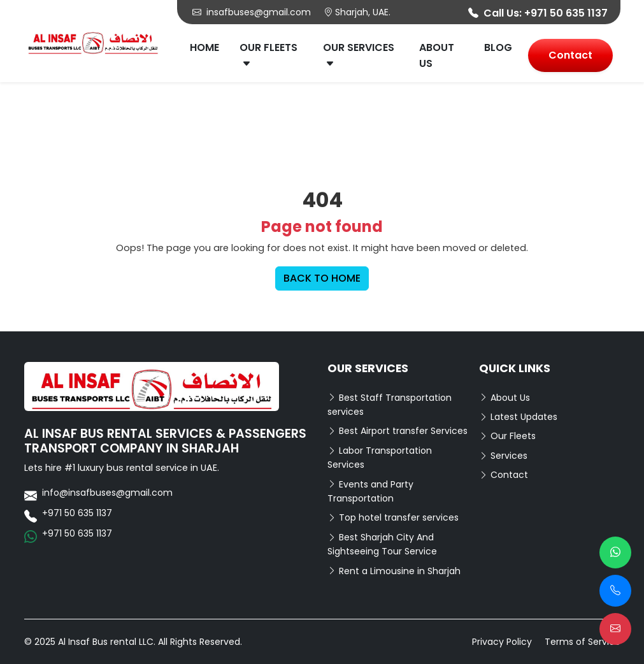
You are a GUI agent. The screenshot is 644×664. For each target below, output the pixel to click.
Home (204, 47)
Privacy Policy (502, 642)
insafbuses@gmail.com (252, 12)
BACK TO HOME (322, 278)
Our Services (359, 55)
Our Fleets (268, 55)
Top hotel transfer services (393, 517)
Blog (498, 47)
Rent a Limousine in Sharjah (394, 571)
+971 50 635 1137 (566, 13)
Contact (570, 55)
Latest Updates (518, 417)
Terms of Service (583, 642)
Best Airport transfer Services (397, 431)
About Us (437, 56)
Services (503, 456)
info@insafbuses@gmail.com (107, 493)
